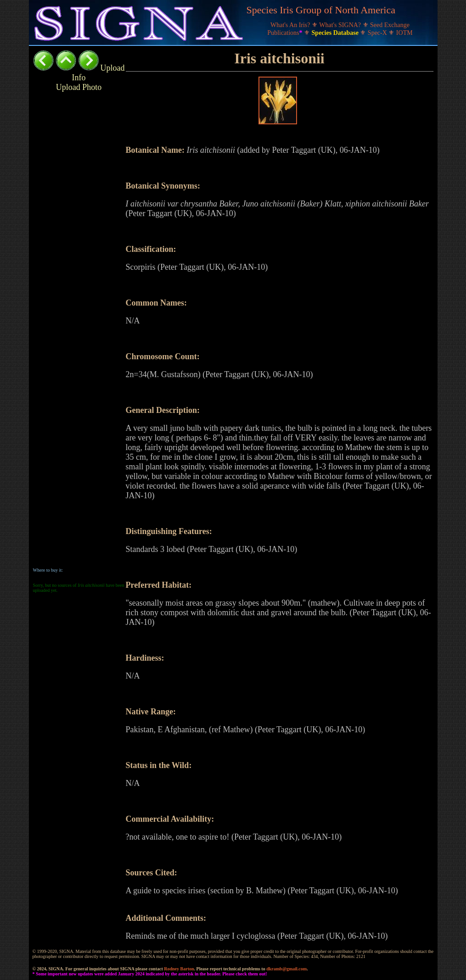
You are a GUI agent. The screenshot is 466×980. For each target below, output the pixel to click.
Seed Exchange (390, 25)
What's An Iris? (291, 25)
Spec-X (378, 33)
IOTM (404, 33)
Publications (286, 33)
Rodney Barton (179, 969)
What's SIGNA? (341, 25)
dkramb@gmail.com (286, 969)
